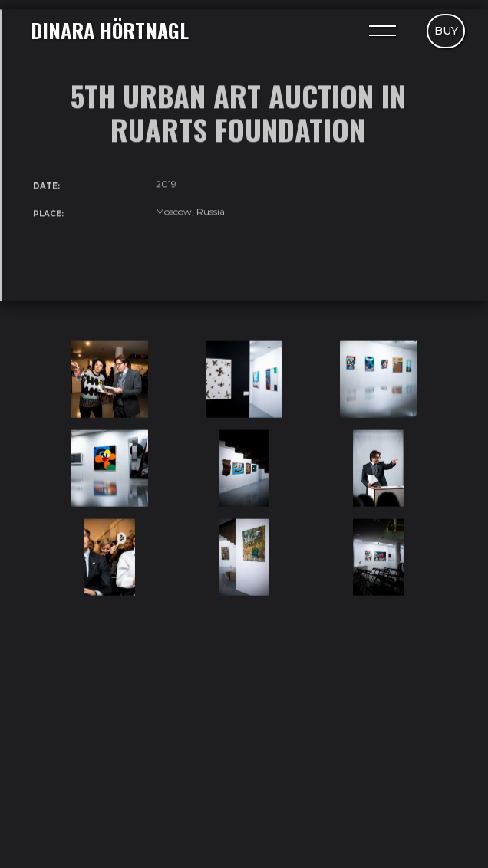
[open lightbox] (110, 380)
